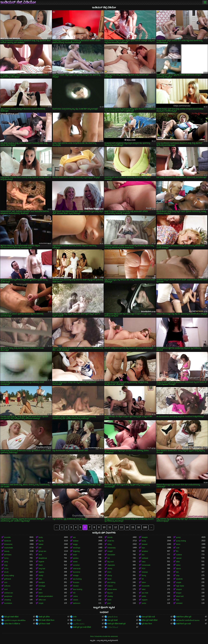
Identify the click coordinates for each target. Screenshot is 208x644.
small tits (111, 541)
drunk (6, 572)
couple (179, 582)
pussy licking (181, 541)
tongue (179, 593)
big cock (110, 562)
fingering (76, 551)
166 (145, 527)
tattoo (178, 565)
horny (6, 558)
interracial (77, 569)
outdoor (179, 555)
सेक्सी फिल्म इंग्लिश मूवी (184, 617)
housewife (146, 586)
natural (179, 558)
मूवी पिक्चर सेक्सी (44, 624)
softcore (7, 586)
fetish (109, 600)
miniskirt (179, 603)
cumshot (76, 565)
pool (109, 603)
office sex (42, 600)
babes (41, 544)
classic (76, 600)
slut (143, 555)
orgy (6, 565)
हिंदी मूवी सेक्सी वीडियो (11, 617)
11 (110, 527)
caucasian (111, 555)
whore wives (112, 589)
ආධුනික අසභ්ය (79, 624)
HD (74, 593)
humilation (8, 603)
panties (76, 558)
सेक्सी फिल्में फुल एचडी (183, 624)
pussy (178, 537)
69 (143, 579)
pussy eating (9, 575)
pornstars (8, 555)
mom (109, 572)
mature (110, 586)
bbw (178, 600)
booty (144, 541)
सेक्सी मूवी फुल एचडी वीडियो (82, 627)
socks (144, 603)
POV (144, 569)
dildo (178, 562)
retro (40, 579)
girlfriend (8, 579)
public (144, 596)
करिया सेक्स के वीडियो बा (12, 624)
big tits (41, 541)
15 (133, 527)
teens (178, 544)
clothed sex (9, 593)
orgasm (145, 600)
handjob (42, 582)
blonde (110, 537)
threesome (8, 544)
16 (139, 527)
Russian (76, 582)
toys (143, 548)
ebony (110, 575)
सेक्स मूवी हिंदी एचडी (148, 617)
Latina (75, 596)
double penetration (46, 596)
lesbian (76, 541)
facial (109, 579)
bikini (41, 593)
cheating (7, 600)
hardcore (8, 541)
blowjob (145, 537)
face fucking (78, 589)
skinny (110, 569)
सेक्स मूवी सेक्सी (112, 620)
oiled (144, 589)
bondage (42, 586)
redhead (145, 558)
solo (6, 582)
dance (178, 569)
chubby (110, 596)
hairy (144, 562)
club (40, 589)
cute (178, 548)
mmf (6, 589)
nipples (41, 572)
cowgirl (110, 551)
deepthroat (43, 558)
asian (75, 555)
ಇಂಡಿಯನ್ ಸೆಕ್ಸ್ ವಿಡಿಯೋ (18, 2)
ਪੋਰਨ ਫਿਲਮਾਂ (77, 620)
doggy (75, 544)
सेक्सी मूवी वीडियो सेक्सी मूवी (116, 624)
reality (41, 575)
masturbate (9, 548)
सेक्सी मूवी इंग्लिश (44, 617)
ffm (177, 551)
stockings (77, 548)
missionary (111, 548)
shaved (145, 544)
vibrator (76, 586)
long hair (42, 569)
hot (109, 558)
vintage (76, 575)
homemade (146, 565)
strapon (179, 589)
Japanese (111, 565)
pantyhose (8, 596)
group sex (42, 551)
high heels (180, 586)
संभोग (75, 617)
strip (178, 575)
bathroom (77, 603)
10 (104, 527)
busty (41, 537)
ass (74, 537)
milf (40, 548)
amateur (145, 551)
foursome (77, 572)
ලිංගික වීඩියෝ (113, 627)
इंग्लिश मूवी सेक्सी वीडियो (150, 620)
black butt (180, 596)
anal (40, 555)
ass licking (111, 582)
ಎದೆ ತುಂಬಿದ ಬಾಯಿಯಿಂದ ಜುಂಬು (188, 620)
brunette (7, 537)
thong (144, 575)
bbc (177, 572)
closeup (145, 572)
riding (109, 544)
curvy (6, 569)
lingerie (41, 562)
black (41, 565)
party (6, 562)
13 (121, 527)
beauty (7, 551)
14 (127, 527)
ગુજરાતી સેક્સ (112, 617)
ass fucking (77, 579)
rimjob (41, 603)
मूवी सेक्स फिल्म (147, 624)
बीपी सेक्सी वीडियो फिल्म (46, 620)
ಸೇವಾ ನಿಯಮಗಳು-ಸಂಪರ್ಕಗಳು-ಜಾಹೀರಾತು (104, 636)
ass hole (145, 593)
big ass (110, 593)
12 (116, 527)
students (179, 579)
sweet (75, 562)
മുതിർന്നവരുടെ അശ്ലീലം (15, 620)
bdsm (144, 582)
